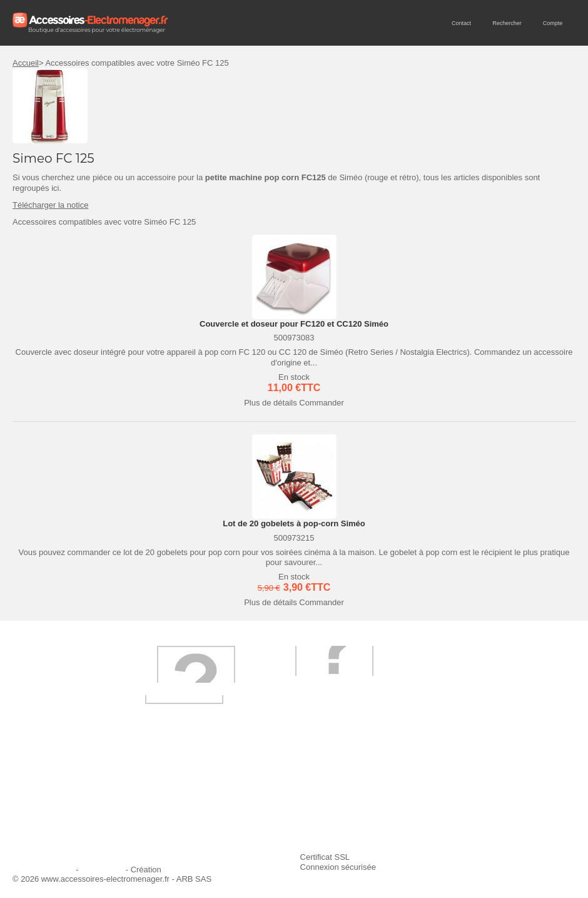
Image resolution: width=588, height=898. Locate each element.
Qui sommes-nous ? (56, 783)
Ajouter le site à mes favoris (454, 783)
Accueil (26, 63)
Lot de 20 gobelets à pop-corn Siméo (294, 523)
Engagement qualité (56, 817)
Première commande (58, 800)
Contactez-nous (48, 834)
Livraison (228, 783)
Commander (322, 403)
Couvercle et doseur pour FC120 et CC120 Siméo (294, 324)
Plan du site (102, 870)
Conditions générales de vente (267, 817)
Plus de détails (271, 403)
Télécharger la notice (50, 205)
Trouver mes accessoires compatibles (280, 834)
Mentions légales (43, 870)
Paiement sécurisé (246, 800)
